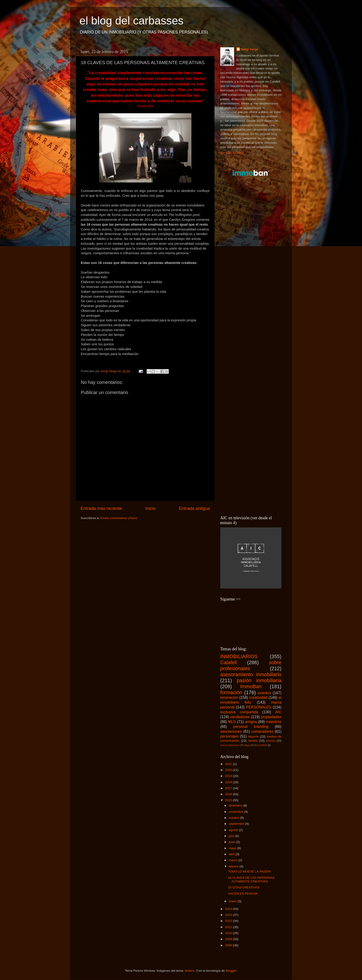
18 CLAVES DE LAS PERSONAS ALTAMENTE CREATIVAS (251, 880)
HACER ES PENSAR (243, 894)
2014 (229, 909)
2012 (229, 921)
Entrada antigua (195, 508)
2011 (229, 927)
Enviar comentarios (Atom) (119, 518)
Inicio (151, 508)
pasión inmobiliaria (259, 680)
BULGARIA (261, 745)
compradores (262, 731)
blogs (247, 745)
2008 (229, 945)
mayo (233, 848)
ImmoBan (251, 686)
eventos (264, 693)
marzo (234, 860)
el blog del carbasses (131, 21)
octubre (234, 818)
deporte (253, 736)
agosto (234, 830)
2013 (229, 915)
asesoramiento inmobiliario (251, 674)
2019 (229, 776)
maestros (274, 722)
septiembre (237, 824)
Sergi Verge (250, 49)
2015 (229, 800)
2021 (229, 764)
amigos (251, 722)
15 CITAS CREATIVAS (244, 887)
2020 (229, 770)
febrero (234, 866)
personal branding (251, 726)
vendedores (240, 717)
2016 (229, 794)
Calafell (229, 662)
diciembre (236, 805)
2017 (229, 788)
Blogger (231, 971)
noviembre (237, 812)
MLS (232, 722)
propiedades (271, 717)
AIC (278, 712)
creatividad (258, 697)
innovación (229, 697)
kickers (190, 971)
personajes (229, 736)
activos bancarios (230, 745)
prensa (270, 741)
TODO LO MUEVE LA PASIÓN (250, 871)
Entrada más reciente (101, 508)
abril (232, 854)
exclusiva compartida (239, 712)
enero (233, 901)
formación (231, 692)
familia (253, 741)
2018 (229, 782)
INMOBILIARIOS (239, 656)
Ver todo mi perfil (232, 153)
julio (232, 836)
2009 (229, 939)
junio (232, 842)
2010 (229, 933)
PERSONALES (259, 707)
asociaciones (231, 731)
